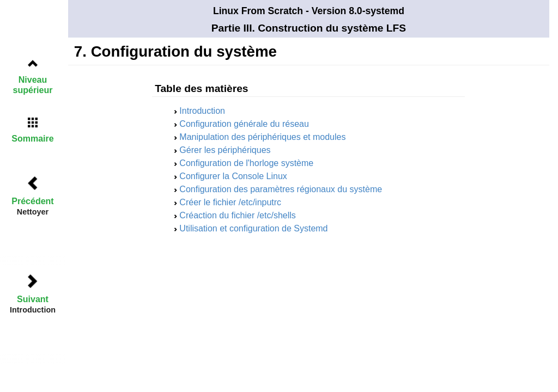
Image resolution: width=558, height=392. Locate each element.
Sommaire (32, 139)
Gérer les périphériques (225, 150)
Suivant (33, 299)
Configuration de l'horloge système (246, 163)
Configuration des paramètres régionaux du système (281, 189)
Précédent (32, 201)
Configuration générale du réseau (244, 124)
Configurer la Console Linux (233, 176)
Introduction (202, 111)
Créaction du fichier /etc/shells (237, 215)
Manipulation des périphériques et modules (262, 137)
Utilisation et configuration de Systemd (253, 228)
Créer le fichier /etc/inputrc (230, 202)
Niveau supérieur (33, 85)
